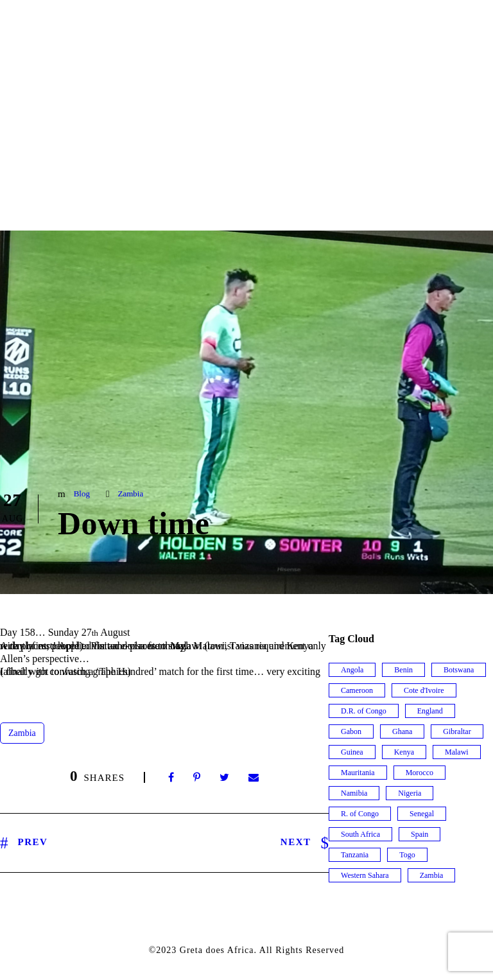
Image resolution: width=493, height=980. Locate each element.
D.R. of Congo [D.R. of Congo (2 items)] (364, 711)
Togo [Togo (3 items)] (407, 855)
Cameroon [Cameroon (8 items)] (357, 690)
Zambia (130, 494)
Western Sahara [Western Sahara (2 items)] (365, 875)
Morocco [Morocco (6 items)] (419, 773)
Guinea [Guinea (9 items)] (352, 752)
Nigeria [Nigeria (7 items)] (410, 793)
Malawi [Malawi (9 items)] (457, 752)
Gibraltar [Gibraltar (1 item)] (457, 731)
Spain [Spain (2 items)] (419, 834)
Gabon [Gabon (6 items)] (351, 731)
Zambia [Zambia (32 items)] (432, 875)
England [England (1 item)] (430, 711)
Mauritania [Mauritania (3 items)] (358, 773)
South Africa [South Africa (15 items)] (360, 834)
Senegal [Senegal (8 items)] (422, 814)
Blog (82, 494)
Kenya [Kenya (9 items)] (404, 752)
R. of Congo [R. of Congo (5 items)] (360, 814)
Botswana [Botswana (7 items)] (459, 670)
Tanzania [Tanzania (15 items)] (355, 855)
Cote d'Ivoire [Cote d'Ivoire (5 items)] (424, 690)
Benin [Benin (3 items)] (403, 670)
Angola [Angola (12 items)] (352, 670)
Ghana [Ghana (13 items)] (402, 731)
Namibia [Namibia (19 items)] (354, 793)
